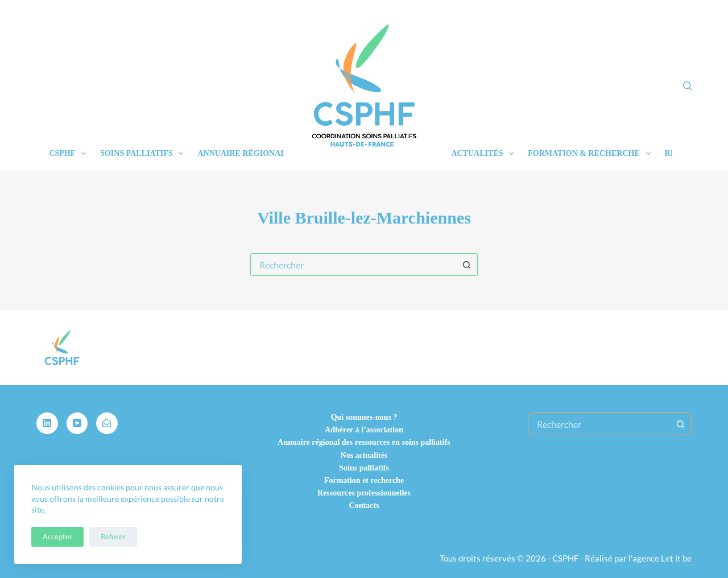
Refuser (113, 536)
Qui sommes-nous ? (364, 417)
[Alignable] (107, 423)
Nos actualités (364, 455)
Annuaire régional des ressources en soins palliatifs (364, 442)
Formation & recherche (591, 154)
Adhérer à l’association (364, 430)
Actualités (485, 154)
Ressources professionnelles (364, 493)
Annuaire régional (241, 153)
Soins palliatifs (144, 154)
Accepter (57, 536)
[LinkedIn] (47, 423)
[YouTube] (77, 423)
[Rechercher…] (599, 424)
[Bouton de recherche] (466, 265)
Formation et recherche (364, 480)
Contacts (364, 505)
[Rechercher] (687, 86)
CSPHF (70, 154)
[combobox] (353, 265)
